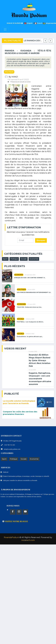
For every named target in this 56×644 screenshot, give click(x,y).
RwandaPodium (11, 537)
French (38, 23)
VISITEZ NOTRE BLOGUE (15, 521)
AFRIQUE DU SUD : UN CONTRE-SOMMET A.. (30, 278)
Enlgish (29, 23)
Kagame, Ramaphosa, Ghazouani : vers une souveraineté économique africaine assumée (40, 379)
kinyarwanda (50, 23)
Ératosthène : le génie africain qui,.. (30, 337)
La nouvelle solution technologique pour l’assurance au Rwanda (19, 402)
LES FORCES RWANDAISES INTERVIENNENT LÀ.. (34, 292)
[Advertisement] (22, 569)
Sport (5, 259)
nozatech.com (28, 540)
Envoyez (41, 240)
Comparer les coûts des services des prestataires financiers (20, 413)
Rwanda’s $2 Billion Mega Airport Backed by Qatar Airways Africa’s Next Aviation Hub (40, 360)
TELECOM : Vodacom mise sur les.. (29, 307)
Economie (34, 259)
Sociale (24, 259)
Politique (9, 72)
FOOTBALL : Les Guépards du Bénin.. (30, 322)
